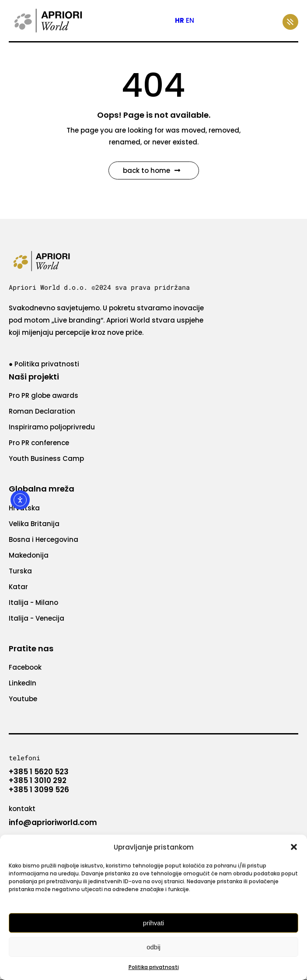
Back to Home (152, 170)
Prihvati (153, 923)
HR (180, 20)
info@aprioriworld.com (53, 822)
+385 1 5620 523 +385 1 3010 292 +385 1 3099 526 (39, 781)
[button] (294, 847)
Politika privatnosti (154, 967)
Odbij (153, 947)
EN (190, 20)
